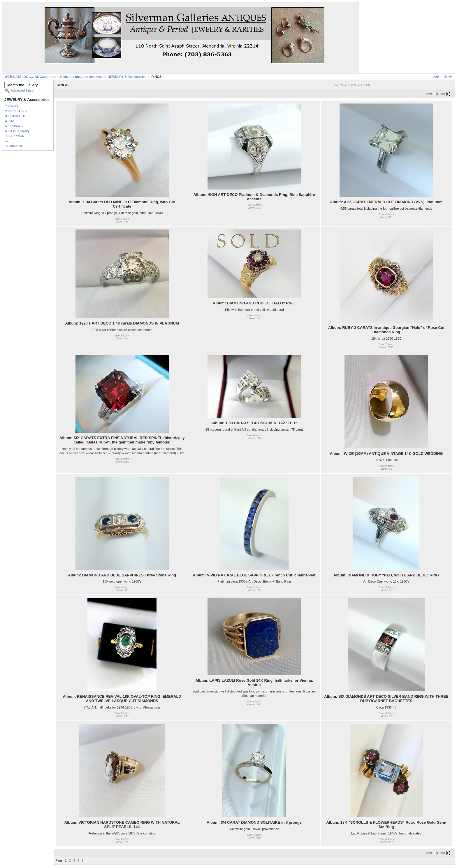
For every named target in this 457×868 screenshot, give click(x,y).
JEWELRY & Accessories (127, 77)
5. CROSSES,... (16, 126)
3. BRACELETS (16, 116)
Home (448, 77)
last (442, 94)
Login (436, 77)
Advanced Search (23, 91)
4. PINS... (12, 121)
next (429, 94)
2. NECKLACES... (17, 111)
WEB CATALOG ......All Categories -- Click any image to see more (54, 77)
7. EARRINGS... (16, 136)
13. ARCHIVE (14, 146)
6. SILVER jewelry (17, 131)
